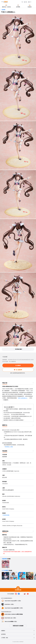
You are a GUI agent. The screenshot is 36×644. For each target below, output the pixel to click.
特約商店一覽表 (9, 447)
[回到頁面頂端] (18, 588)
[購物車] (22, 2)
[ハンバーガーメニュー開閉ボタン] (34, 2)
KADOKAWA (6, 515)
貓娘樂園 (4, 10)
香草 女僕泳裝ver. (23, 398)
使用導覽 (3, 634)
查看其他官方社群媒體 (18, 626)
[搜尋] (20, 2)
